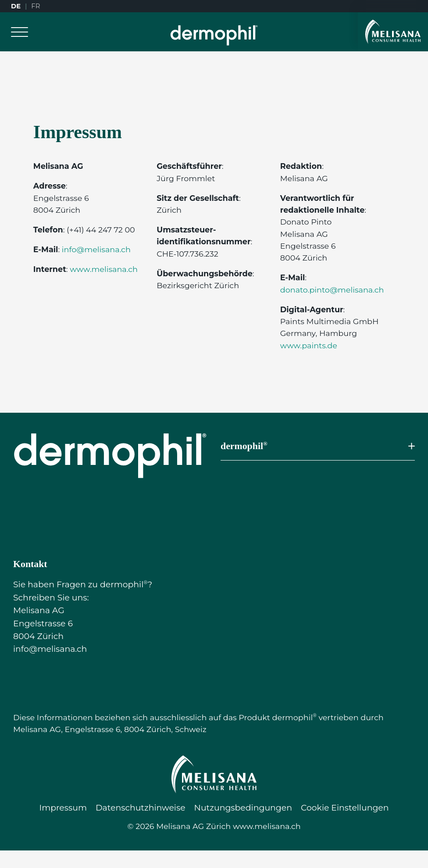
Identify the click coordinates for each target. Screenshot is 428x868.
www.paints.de (309, 345)
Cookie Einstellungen (345, 808)
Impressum (63, 808)
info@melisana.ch (96, 249)
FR (36, 6)
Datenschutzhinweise (141, 808)
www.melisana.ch (104, 269)
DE (16, 6)
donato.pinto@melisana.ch (332, 290)
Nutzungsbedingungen (243, 808)
